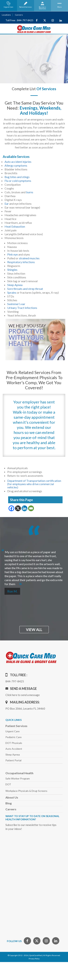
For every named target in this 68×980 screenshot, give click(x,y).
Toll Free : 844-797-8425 (19, 20)
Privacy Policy (34, 959)
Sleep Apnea (15, 285)
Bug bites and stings (17, 177)
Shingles (12, 270)
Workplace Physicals (26, 791)
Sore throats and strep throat (25, 289)
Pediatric (14, 737)
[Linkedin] (24, 508)
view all (34, 630)
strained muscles (29, 258)
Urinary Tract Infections (22, 308)
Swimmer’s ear (16, 304)
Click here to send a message (23, 695)
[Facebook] (11, 508)
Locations (6, 15)
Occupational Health (19, 773)
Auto (14, 749)
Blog (9, 803)
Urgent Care (13, 731)
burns (30, 192)
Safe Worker (18, 778)
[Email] (31, 508)
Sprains (12, 292)
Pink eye (13, 254)
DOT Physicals (14, 743)
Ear (7, 204)
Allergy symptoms (16, 165)
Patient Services (16, 726)
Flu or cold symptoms (18, 181)
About (12, 797)
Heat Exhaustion (15, 226)
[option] (34, 566)
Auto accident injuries (18, 162)
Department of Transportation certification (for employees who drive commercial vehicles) (34, 484)
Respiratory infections (21, 262)
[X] (18, 508)
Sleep (13, 755)
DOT (8, 784)
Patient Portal (13, 760)
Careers (19, 15)
